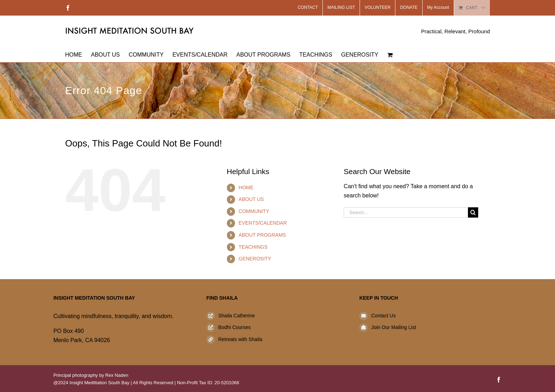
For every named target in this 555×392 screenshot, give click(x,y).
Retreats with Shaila (240, 339)
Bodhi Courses (234, 327)
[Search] (473, 212)
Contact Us (384, 316)
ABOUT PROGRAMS (262, 235)
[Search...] (406, 212)
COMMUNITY (254, 211)
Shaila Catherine (236, 316)
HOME (246, 188)
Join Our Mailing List (394, 327)
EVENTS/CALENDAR (263, 223)
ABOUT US (251, 199)
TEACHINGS (253, 247)
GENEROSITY (255, 259)
